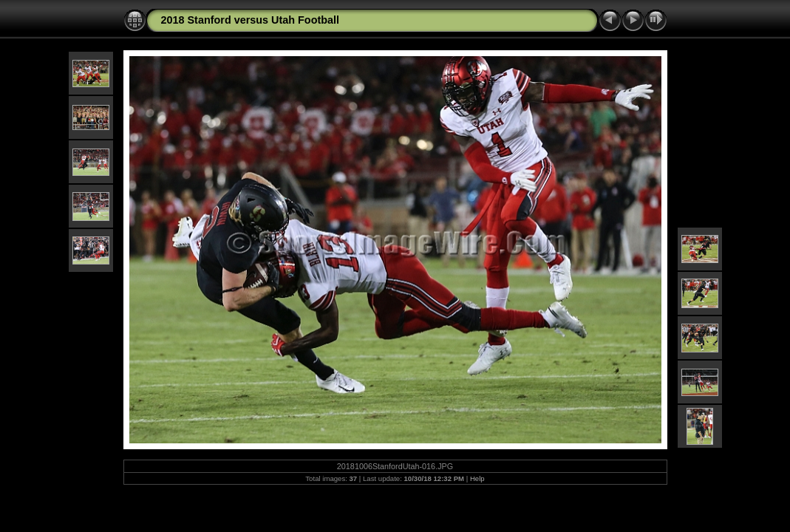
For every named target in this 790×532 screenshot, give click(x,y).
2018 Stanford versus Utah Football (251, 20)
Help (477, 478)
